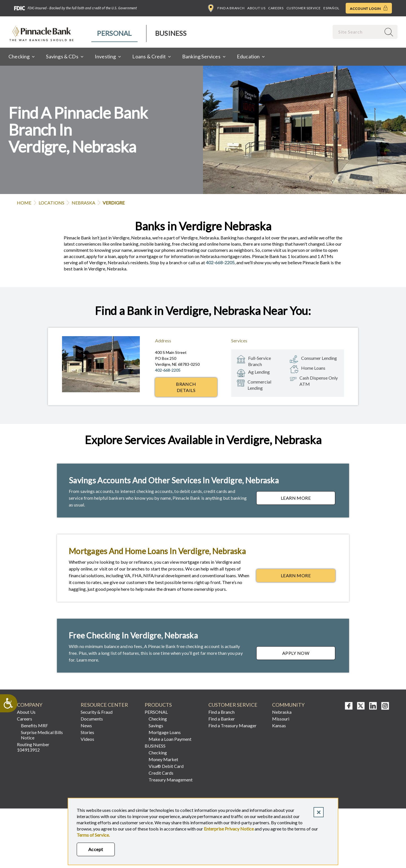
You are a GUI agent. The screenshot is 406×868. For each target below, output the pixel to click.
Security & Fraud (97, 712)
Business (171, 33)
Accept (96, 849)
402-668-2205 (220, 262)
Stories (87, 732)
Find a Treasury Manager (232, 725)
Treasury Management (171, 780)
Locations (51, 203)
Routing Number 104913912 (33, 747)
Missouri (281, 719)
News (86, 725)
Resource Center (104, 705)
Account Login (369, 8)
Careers (276, 8)
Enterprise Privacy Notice (229, 829)
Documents (92, 719)
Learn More (308, 499)
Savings (156, 725)
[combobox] (358, 32)
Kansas (279, 725)
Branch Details (186, 387)
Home (24, 203)
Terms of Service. (93, 835)
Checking (158, 719)
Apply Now (309, 655)
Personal (114, 33)
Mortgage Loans (165, 732)
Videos (87, 739)
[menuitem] (115, 33)
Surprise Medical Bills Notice (42, 735)
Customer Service (304, 8)
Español (331, 8)
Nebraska (83, 203)
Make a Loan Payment (170, 739)
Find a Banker (222, 719)
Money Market (163, 759)
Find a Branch (226, 8)
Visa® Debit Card (166, 766)
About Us (256, 8)
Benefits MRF (34, 725)
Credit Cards (161, 773)
